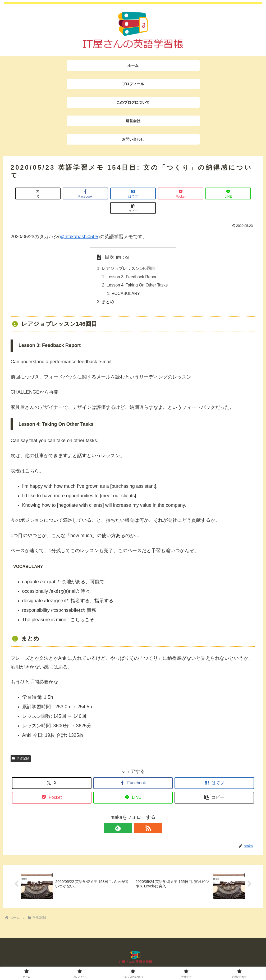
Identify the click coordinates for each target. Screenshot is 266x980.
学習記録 (21, 745)
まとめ (107, 288)
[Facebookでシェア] (71, 193)
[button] (236, 193)
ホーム (76, 962)
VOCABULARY (126, 280)
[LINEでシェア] (195, 193)
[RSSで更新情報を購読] (139, 815)
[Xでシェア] (30, 193)
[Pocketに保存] (154, 193)
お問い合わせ (185, 962)
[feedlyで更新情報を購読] (127, 815)
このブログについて (131, 962)
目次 (108, 242)
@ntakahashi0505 (79, 222)
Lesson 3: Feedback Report (132, 263)
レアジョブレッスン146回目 (128, 254)
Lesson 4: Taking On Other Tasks (137, 271)
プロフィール (98, 962)
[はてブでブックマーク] (112, 193)
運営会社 (161, 962)
